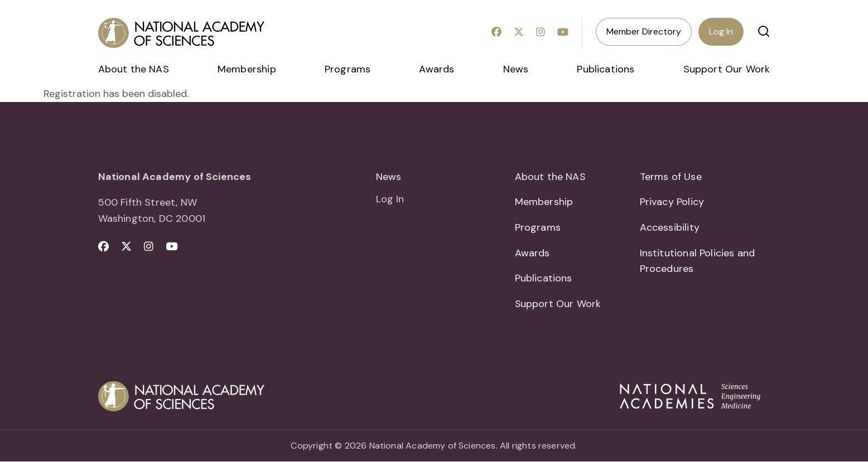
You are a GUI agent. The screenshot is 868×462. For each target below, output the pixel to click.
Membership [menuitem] (247, 69)
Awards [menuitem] (437, 69)
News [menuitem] (516, 69)
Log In (721, 31)
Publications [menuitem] (606, 69)
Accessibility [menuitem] (670, 227)
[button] (764, 31)
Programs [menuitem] (348, 69)
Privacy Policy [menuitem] (672, 202)
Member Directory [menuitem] (644, 31)
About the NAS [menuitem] (134, 69)
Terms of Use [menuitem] (671, 177)
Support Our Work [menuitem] (727, 69)
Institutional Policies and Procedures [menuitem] (698, 261)
